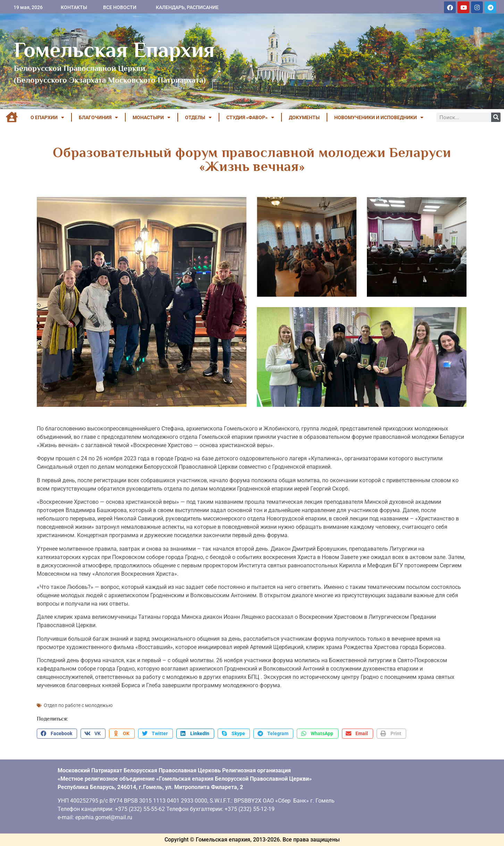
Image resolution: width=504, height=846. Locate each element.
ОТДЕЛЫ (198, 117)
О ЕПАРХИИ (47, 117)
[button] (57, 734)
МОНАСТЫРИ (152, 117)
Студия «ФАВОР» (250, 117)
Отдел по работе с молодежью (78, 705)
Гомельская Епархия (114, 50)
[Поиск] (496, 117)
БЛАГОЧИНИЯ (98, 117)
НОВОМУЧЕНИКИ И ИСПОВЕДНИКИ (379, 117)
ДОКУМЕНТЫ (304, 117)
